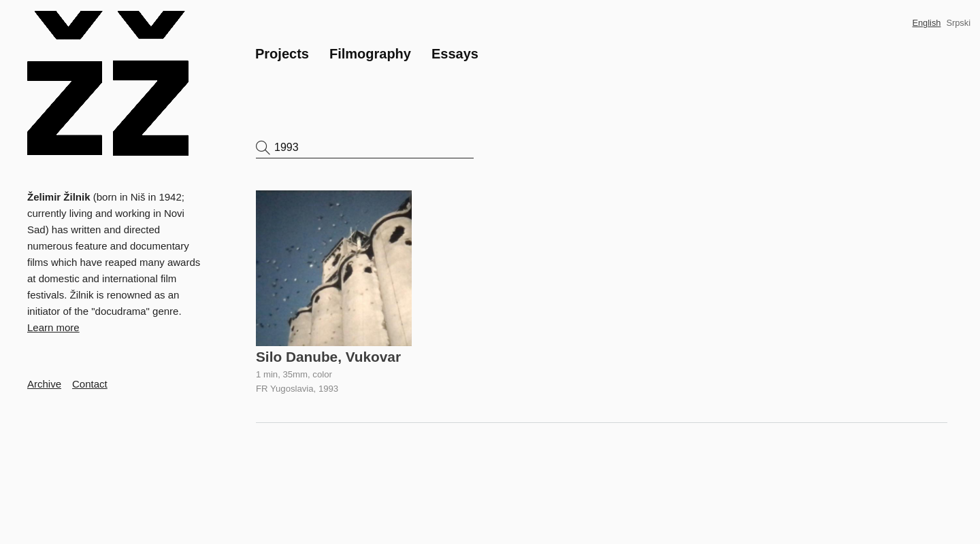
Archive (44, 384)
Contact (90, 384)
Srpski (958, 23)
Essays (455, 54)
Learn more (53, 327)
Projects (282, 54)
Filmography (370, 54)
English (926, 23)
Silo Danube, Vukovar (328, 357)
